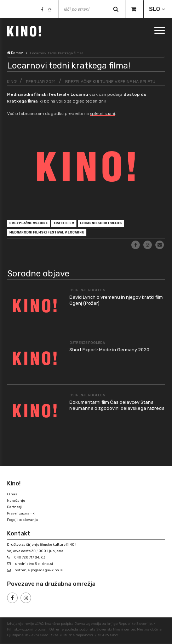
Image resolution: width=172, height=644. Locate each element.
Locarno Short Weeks (101, 223)
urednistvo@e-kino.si (34, 564)
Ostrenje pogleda (87, 290)
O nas (12, 494)
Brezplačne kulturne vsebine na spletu (110, 82)
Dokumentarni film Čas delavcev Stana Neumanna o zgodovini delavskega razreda (117, 405)
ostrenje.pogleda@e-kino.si (39, 570)
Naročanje (16, 501)
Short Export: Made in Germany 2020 (109, 350)
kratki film (64, 223)
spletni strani (102, 114)
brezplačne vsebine (28, 223)
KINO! (12, 82)
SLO (154, 9)
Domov (15, 53)
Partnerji (15, 507)
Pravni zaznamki (21, 513)
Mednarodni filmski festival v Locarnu (47, 232)
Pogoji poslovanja (22, 520)
